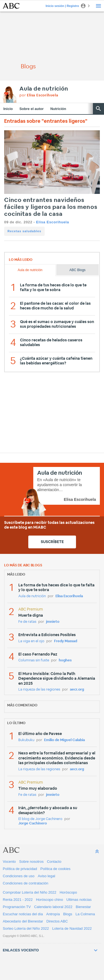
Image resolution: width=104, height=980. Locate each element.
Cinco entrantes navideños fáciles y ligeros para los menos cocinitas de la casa (51, 207)
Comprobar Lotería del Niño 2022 (30, 892)
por (39, 95)
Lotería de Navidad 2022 (72, 928)
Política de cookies (55, 869)
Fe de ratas (27, 622)
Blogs (68, 914)
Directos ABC (57, 921)
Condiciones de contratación (26, 883)
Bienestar (83, 907)
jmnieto (53, 622)
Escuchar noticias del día (23, 914)
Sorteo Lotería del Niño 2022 (26, 928)
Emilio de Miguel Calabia (64, 740)
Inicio (8, 109)
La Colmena (85, 914)
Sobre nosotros (31, 862)
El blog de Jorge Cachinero (40, 819)
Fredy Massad (66, 641)
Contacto (54, 862)
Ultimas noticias (79, 900)
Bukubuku (26, 740)
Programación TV (17, 907)
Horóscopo (68, 892)
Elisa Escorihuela (53, 222)
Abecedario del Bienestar (23, 921)
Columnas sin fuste (34, 660)
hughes (65, 660)
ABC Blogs (77, 270)
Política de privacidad (20, 869)
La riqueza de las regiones (39, 690)
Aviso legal (46, 876)
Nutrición (58, 109)
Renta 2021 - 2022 (18, 900)
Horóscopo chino (50, 900)
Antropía (53, 914)
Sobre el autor (31, 109)
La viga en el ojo (31, 641)
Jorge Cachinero (33, 823)
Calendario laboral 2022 (53, 907)
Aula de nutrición (44, 89)
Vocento (9, 862)
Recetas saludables (24, 231)
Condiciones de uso (19, 876)
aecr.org (77, 690)
